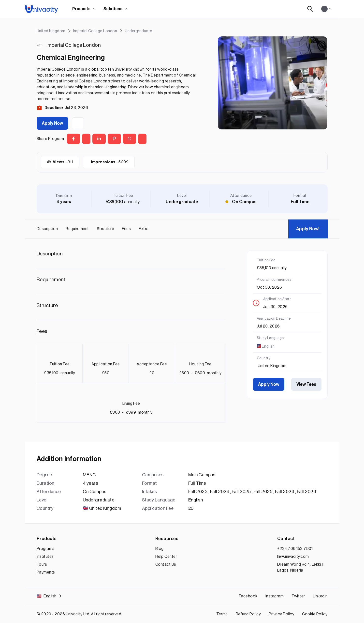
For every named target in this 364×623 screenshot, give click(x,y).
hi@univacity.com (293, 557)
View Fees (306, 384)
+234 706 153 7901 (295, 549)
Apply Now (52, 123)
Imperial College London (74, 45)
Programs (46, 549)
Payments (46, 572)
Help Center (166, 557)
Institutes (45, 557)
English (49, 596)
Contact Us (166, 564)
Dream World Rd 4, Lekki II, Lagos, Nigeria (301, 567)
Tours (42, 564)
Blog (160, 549)
